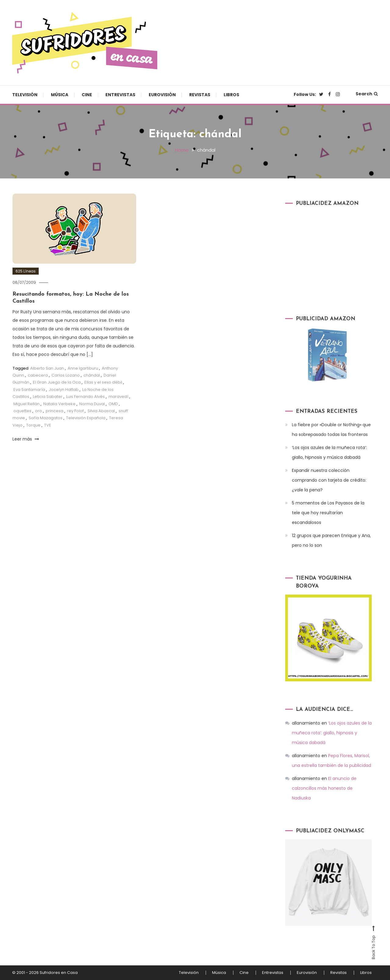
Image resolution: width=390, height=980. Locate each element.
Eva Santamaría (29, 390)
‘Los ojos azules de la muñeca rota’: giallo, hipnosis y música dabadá (329, 452)
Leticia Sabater (48, 397)
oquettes (22, 411)
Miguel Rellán (27, 404)
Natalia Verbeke (59, 404)
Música (60, 95)
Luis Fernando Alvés (85, 397)
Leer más (26, 439)
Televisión (25, 95)
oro (39, 411)
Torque (33, 425)
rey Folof (75, 411)
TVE (48, 425)
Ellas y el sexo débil (103, 382)
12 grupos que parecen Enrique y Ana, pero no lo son (331, 540)
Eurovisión (162, 95)
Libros (231, 95)
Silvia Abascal (101, 411)
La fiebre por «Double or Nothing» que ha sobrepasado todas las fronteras (331, 430)
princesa (55, 411)
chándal (92, 375)
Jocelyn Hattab (64, 390)
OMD (113, 404)
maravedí (118, 397)
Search (367, 94)
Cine (87, 95)
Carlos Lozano (66, 375)
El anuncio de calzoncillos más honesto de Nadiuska (324, 788)
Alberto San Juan (47, 368)
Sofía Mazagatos (46, 418)
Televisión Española (86, 418)
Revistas (200, 95)
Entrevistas (120, 95)
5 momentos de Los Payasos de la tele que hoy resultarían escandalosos (328, 513)
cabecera (38, 375)
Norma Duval (92, 404)
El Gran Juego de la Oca (57, 382)
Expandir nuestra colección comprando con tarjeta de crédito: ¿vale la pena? (329, 480)
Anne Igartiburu (83, 368)
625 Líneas (26, 271)
